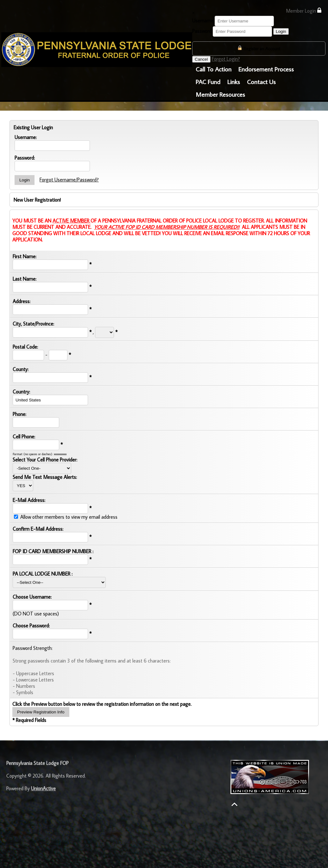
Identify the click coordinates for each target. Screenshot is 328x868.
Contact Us (261, 82)
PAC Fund (208, 82)
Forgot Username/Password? (69, 180)
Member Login (304, 11)
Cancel (201, 59)
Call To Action (214, 69)
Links (234, 82)
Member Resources (220, 94)
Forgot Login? (226, 59)
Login (281, 31)
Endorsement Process (266, 69)
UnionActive (43, 788)
